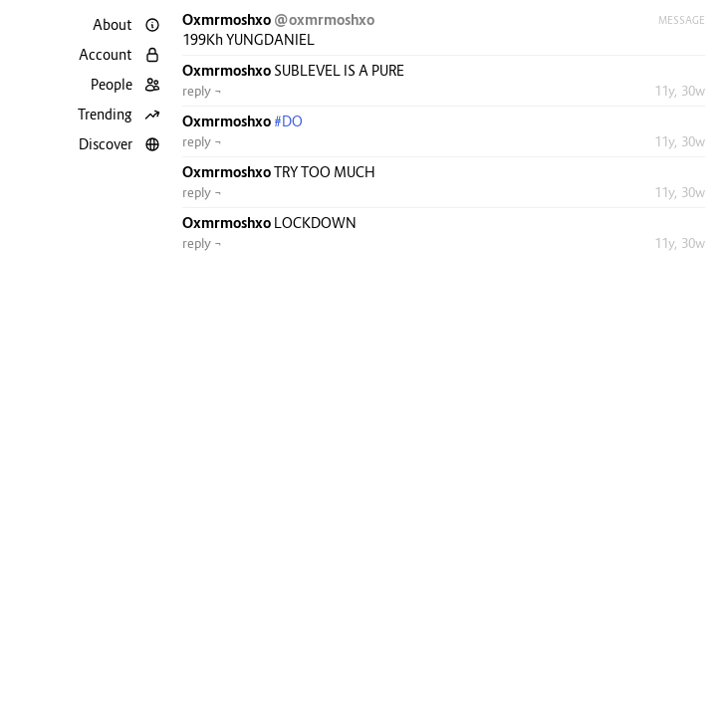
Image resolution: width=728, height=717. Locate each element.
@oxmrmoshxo (324, 19)
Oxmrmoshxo (228, 19)
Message (682, 20)
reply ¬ (202, 91)
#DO (288, 121)
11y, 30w (680, 91)
